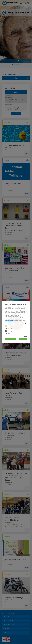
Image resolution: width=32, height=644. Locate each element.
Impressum (18, 324)
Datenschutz (25, 324)
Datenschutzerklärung (9, 320)
